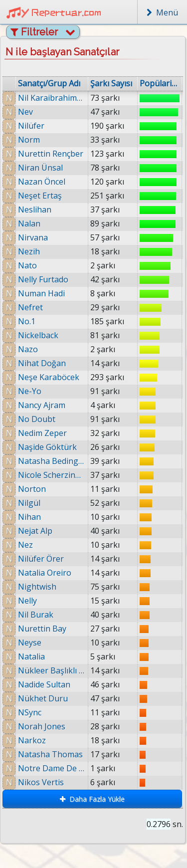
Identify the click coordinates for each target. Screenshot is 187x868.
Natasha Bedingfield (52, 461)
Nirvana (33, 237)
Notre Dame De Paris (53, 768)
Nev (25, 112)
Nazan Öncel (42, 182)
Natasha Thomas (52, 754)
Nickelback (38, 335)
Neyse (30, 643)
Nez (25, 545)
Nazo (28, 349)
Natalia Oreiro (45, 573)
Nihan (29, 517)
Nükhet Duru (43, 698)
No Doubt (37, 419)
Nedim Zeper (42, 433)
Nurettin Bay (42, 629)
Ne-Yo (30, 391)
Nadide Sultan (44, 684)
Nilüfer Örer (41, 559)
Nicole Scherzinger (52, 475)
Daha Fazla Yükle (92, 799)
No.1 (27, 321)
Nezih (29, 251)
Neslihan (35, 210)
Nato (27, 265)
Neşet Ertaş (40, 196)
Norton (32, 489)
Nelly (27, 601)
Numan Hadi (41, 293)
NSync (30, 712)
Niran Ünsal (40, 168)
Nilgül (29, 503)
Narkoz (33, 740)
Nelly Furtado (43, 279)
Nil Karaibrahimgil (52, 98)
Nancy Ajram (42, 405)
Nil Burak (36, 615)
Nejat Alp (35, 531)
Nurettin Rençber (51, 154)
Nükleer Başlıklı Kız (52, 670)
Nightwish (37, 587)
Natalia (31, 656)
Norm (29, 140)
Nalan (29, 223)
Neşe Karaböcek (49, 377)
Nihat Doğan (42, 363)
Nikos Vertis (42, 782)
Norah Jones (42, 726)
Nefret (30, 307)
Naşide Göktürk (47, 447)
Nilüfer (31, 126)
